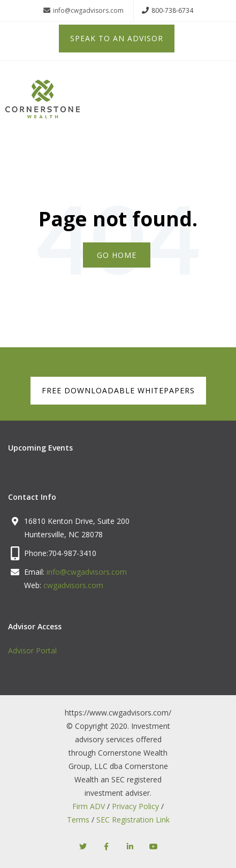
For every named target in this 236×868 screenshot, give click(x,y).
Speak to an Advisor (117, 38)
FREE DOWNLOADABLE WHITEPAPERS (118, 390)
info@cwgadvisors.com (83, 11)
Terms (78, 820)
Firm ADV (89, 806)
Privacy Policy (135, 806)
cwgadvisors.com (73, 585)
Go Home (117, 255)
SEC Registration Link (133, 820)
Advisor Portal (32, 650)
